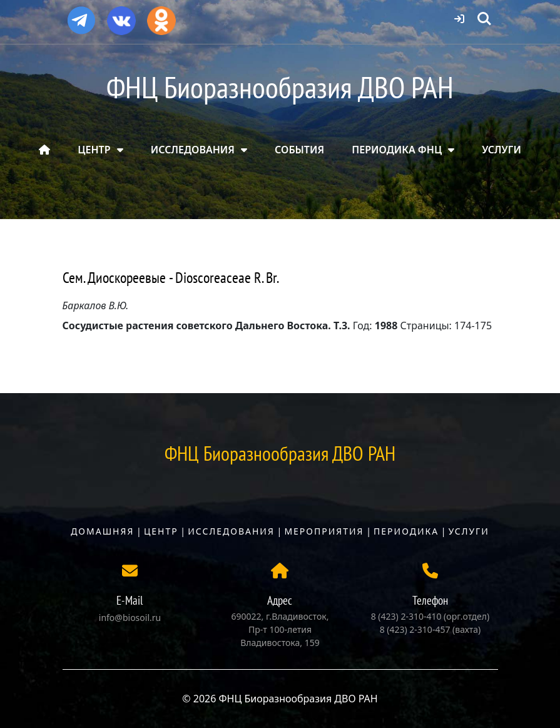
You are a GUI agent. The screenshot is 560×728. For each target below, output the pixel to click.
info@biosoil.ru (130, 618)
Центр (161, 531)
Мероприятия (324, 531)
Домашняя (102, 531)
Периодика (406, 531)
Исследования (231, 531)
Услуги (469, 531)
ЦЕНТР (94, 150)
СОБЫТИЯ (299, 150)
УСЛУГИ (501, 150)
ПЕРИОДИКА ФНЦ (397, 150)
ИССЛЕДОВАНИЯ (193, 150)
